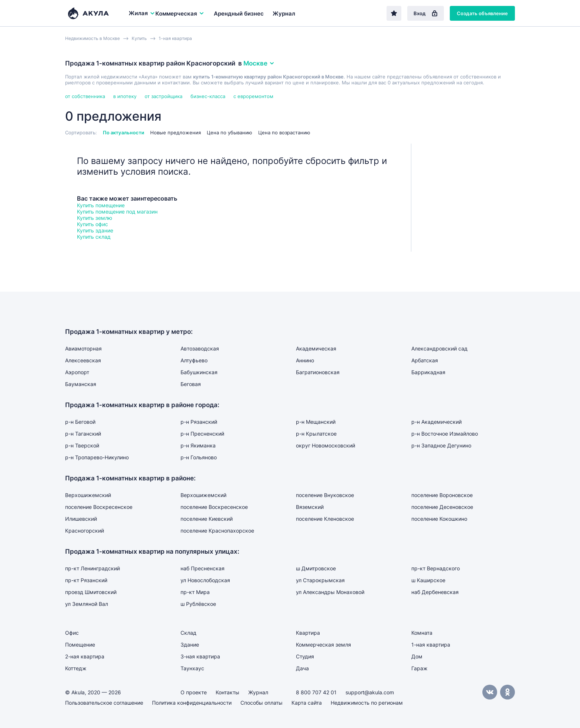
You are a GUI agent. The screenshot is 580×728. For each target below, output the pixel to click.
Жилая (142, 13)
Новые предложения (176, 132)
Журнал (284, 14)
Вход (426, 13)
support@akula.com (370, 692)
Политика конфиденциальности (192, 703)
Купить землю (95, 218)
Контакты (227, 692)
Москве (259, 63)
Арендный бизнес (239, 14)
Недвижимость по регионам (367, 703)
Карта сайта (307, 703)
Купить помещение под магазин (117, 212)
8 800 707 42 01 (316, 692)
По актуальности (124, 132)
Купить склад (94, 237)
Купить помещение (101, 205)
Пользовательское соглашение (104, 703)
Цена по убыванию (230, 132)
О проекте (194, 692)
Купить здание (95, 230)
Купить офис (92, 224)
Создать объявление (482, 13)
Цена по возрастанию (284, 132)
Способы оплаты (262, 703)
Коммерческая (180, 14)
